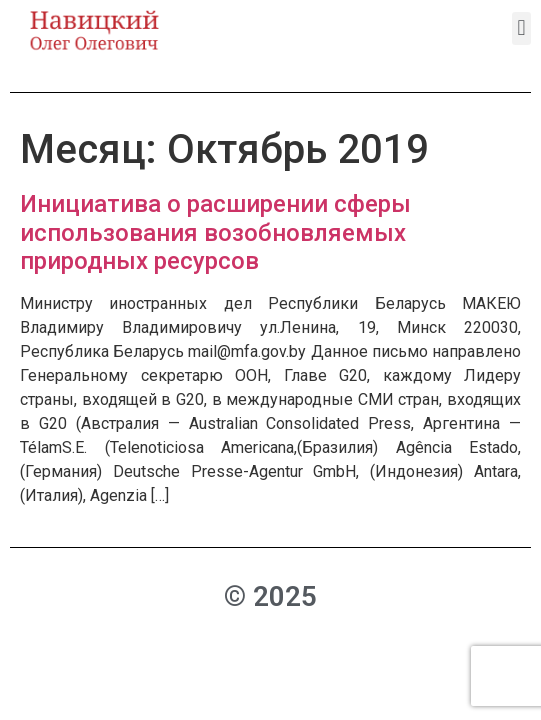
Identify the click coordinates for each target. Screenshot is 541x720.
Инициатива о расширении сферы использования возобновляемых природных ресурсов (215, 233)
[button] (521, 28)
